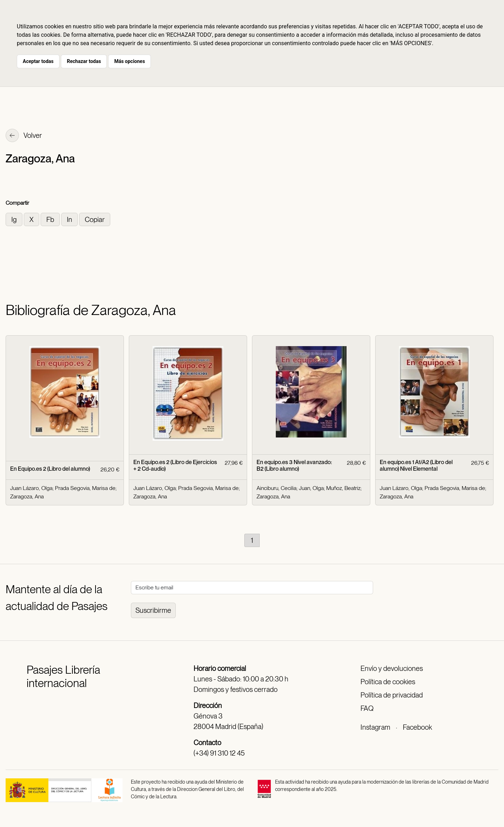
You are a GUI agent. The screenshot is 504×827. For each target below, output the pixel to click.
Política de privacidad (392, 695)
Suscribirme (153, 610)
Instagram (375, 727)
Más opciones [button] (129, 61)
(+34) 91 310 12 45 (219, 753)
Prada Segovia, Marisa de (85, 488)
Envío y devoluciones (392, 668)
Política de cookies (388, 682)
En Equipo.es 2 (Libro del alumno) (50, 469)
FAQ (367, 708)
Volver (24, 136)
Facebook (417, 727)
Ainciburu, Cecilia (276, 488)
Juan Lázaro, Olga (31, 488)
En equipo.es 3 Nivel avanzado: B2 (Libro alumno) (294, 465)
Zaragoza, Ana (27, 496)
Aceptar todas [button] (38, 61)
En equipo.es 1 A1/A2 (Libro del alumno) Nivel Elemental (416, 465)
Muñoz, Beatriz (343, 488)
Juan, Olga (311, 488)
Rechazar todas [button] (84, 61)
